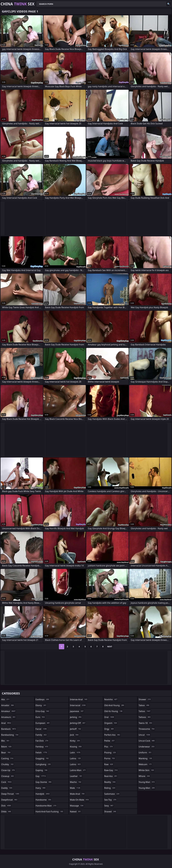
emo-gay (43, 711)
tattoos (145, 717)
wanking (146, 758)
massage (77, 806)
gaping (42, 770)
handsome (44, 800)
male (75, 788)
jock (74, 735)
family (41, 735)
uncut (145, 735)
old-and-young (114, 705)
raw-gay (111, 770)
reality (110, 782)
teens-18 (146, 723)
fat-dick (42, 741)
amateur (9, 711)
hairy (41, 788)
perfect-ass (112, 735)
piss (109, 747)
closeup (8, 776)
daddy (7, 788)
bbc (6, 741)
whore (144, 776)
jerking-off (78, 723)
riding (110, 788)
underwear (147, 747)
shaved (110, 812)
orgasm (111, 723)
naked (76, 812)
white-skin (146, 770)
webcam (145, 764)
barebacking (10, 735)
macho (76, 782)
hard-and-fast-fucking (50, 812)
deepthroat (10, 800)
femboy (42, 747)
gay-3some (44, 782)
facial (41, 729)
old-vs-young (114, 711)
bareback (9, 729)
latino (76, 764)
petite (110, 741)
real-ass (111, 776)
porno (110, 758)
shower (145, 699)
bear (6, 753)
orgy (109, 729)
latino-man (78, 770)
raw (109, 764)
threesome (147, 729)
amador (8, 705)
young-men (147, 788)
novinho (111, 699)
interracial (78, 705)
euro (41, 717)
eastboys (43, 699)
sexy (109, 806)
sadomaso (112, 794)
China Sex (17, 4)
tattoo (145, 711)
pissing (110, 753)
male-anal (77, 794)
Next (110, 647)
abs (6, 699)
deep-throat (10, 794)
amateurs (9, 717)
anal (6, 723)
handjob (43, 794)
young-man (147, 782)
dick (6, 806)
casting (8, 758)
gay (41, 776)
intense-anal (79, 699)
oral (109, 717)
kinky (75, 741)
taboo (144, 705)
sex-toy (111, 800)
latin (75, 753)
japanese (77, 711)
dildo (6, 812)
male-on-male (80, 800)
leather (76, 776)
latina (76, 758)
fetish (42, 753)
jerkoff (76, 729)
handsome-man (46, 806)
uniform (145, 753)
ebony (41, 705)
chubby (8, 764)
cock (7, 782)
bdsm (7, 747)
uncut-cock (147, 741)
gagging (42, 758)
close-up (8, 770)
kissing (76, 747)
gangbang (43, 764)
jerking (76, 717)
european (43, 723)
